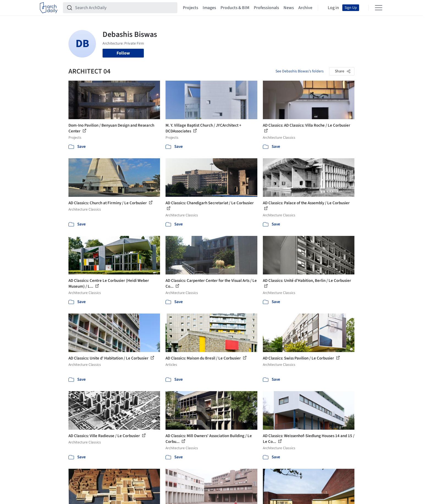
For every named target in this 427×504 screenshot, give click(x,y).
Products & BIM (235, 8)
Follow (123, 53)
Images (209, 8)
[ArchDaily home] (49, 8)
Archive (305, 8)
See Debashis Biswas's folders (300, 71)
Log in (333, 8)
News (289, 8)
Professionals (266, 8)
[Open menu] (379, 8)
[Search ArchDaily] (125, 8)
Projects (191, 8)
